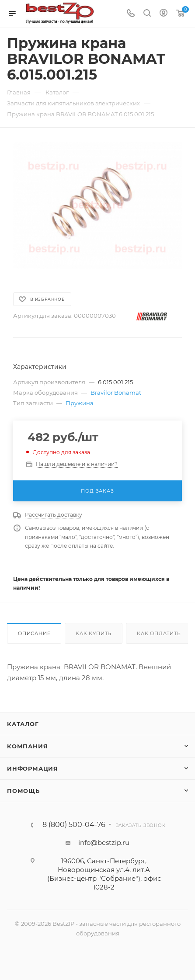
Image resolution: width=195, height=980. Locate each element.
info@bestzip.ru (104, 843)
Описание (34, 633)
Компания (27, 746)
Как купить (94, 633)
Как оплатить (159, 633)
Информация (33, 768)
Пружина (80, 403)
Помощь (23, 791)
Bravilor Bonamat (116, 393)
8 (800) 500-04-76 (74, 825)
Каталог (23, 724)
